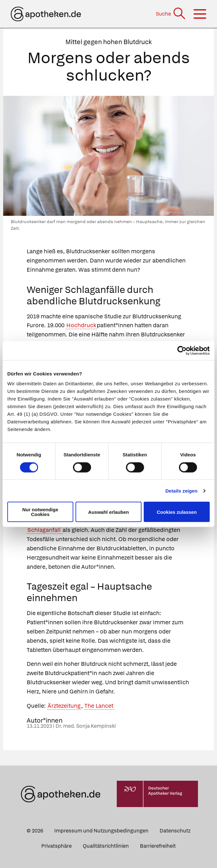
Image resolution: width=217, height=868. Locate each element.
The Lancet (99, 706)
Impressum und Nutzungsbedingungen (101, 831)
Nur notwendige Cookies (40, 512)
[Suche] (171, 14)
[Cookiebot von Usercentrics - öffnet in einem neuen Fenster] (182, 350)
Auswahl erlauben (109, 512)
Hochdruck (81, 325)
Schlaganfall (45, 530)
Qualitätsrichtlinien (106, 846)
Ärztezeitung (64, 706)
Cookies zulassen (177, 512)
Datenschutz (175, 831)
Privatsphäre (56, 846)
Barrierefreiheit (158, 846)
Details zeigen (181, 490)
